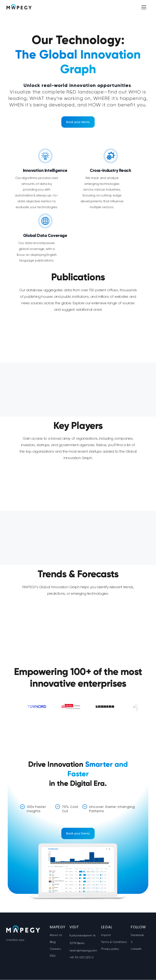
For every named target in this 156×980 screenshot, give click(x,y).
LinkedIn (136, 949)
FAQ (53, 956)
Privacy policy (110, 949)
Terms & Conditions (114, 942)
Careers (55, 949)
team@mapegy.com (83, 951)
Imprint (106, 935)
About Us (56, 935)
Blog (53, 942)
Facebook (137, 935)
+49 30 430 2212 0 (81, 958)
